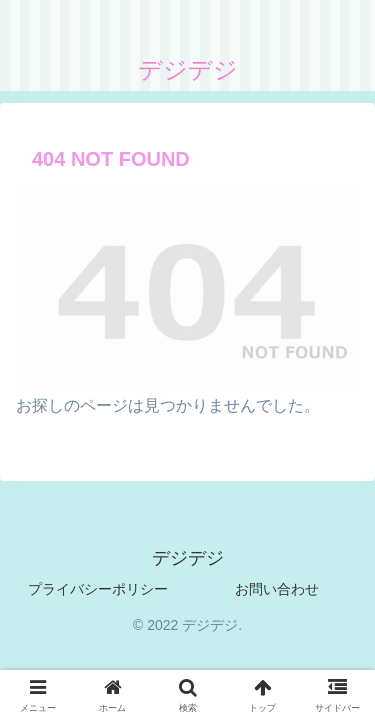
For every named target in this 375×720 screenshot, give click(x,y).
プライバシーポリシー (98, 589)
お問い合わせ (277, 589)
